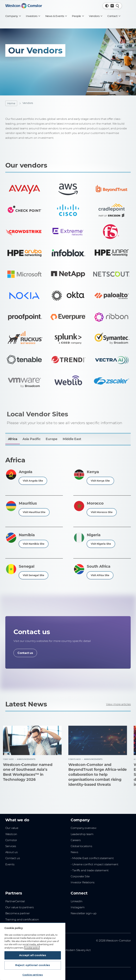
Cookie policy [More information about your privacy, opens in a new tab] (32, 948)
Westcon (11, 834)
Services (11, 846)
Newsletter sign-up (84, 913)
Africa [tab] (13, 439)
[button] (107, 6)
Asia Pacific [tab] (32, 439)
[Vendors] (95, 16)
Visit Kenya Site (101, 480)
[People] (78, 16)
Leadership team (82, 834)
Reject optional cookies (33, 965)
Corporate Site (80, 876)
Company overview (84, 828)
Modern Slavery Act (78, 950)
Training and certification (22, 919)
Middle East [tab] (72, 439)
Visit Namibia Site (34, 544)
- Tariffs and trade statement (90, 870)
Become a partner (18, 913)
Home (11, 103)
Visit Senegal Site (34, 575)
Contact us (25, 653)
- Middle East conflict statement (92, 858)
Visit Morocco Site (102, 512)
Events (10, 864)
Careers (76, 840)
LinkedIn (77, 901)
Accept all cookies (33, 955)
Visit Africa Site (100, 575)
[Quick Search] (117, 6)
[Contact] (114, 16)
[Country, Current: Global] (112, 6)
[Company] (13, 16)
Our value (12, 828)
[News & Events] (56, 16)
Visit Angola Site (33, 480)
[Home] (24, 6)
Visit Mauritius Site (34, 512)
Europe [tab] (52, 439)
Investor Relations (83, 882)
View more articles (118, 704)
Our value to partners (20, 907)
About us (12, 852)
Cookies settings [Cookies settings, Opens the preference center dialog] (33, 975)
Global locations (81, 846)
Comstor (11, 840)
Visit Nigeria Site (101, 544)
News (74, 852)
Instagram (78, 907)
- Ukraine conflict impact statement (94, 864)
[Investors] (33, 16)
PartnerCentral (15, 901)
